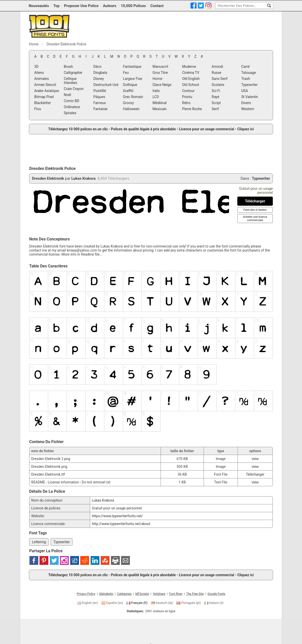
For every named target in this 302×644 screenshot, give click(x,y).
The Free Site (195, 594)
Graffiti (128, 91)
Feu (126, 73)
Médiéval (160, 103)
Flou (38, 109)
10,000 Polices (133, 6)
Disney (99, 79)
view (255, 459)
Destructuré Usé (106, 85)
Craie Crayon (74, 89)
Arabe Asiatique (47, 91)
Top (56, 6)
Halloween (131, 109)
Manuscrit (160, 67)
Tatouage (249, 73)
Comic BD (72, 101)
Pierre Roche (192, 109)
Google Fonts (216, 594)
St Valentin (250, 97)
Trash (246, 79)
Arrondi (217, 67)
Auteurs (110, 6)
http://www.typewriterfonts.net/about (121, 524)
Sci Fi (216, 91)
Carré (246, 67)
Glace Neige (162, 85)
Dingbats (100, 73)
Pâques (99, 97)
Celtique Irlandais (71, 81)
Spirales (70, 113)
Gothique (130, 85)
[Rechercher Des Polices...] (269, 6)
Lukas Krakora (83, 178)
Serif (215, 109)
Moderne (189, 67)
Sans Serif (220, 79)
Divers (246, 103)
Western (248, 109)
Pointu (187, 97)
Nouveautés (39, 6)
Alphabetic (106, 594)
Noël (68, 95)
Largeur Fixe (133, 79)
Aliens (39, 73)
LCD (156, 97)
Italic (156, 91)
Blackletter (43, 103)
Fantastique (132, 67)
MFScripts (142, 594)
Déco (97, 67)
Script (216, 103)
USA (245, 91)
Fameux (100, 103)
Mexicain (160, 109)
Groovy (128, 103)
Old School (191, 85)
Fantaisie (101, 109)
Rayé (215, 97)
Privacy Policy (86, 594)
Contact (157, 6)
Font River (176, 594)
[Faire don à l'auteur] (255, 210)
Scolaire (218, 85)
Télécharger (255, 474)
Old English (191, 79)
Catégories (124, 594)
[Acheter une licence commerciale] (255, 219)
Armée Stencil (45, 85)
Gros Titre (160, 73)
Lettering (39, 542)
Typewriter (250, 85)
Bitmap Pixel (44, 97)
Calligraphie (73, 73)
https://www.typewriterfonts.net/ (117, 516)
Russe (216, 73)
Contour (188, 91)
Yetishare (159, 594)
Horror (158, 79)
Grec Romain (133, 97)
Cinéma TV (191, 73)
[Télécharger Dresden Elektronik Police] (255, 201)
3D (36, 67)
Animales (42, 79)
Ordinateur (72, 107)
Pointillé (100, 91)
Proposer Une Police (81, 6)
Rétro (186, 103)
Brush (68, 67)
